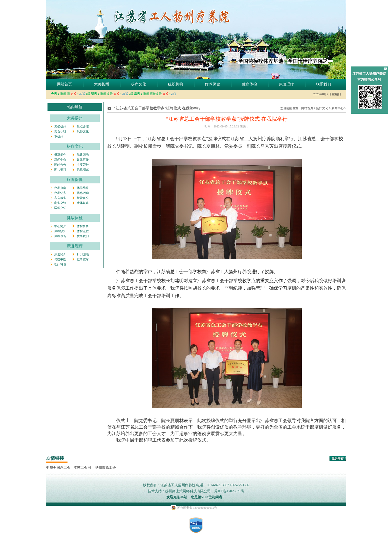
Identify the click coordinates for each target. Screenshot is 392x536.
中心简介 (60, 226)
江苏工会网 (82, 468)
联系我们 (323, 84)
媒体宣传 (83, 160)
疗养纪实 (60, 193)
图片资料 (60, 170)
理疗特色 (60, 264)
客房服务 (60, 198)
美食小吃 (60, 131)
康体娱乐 (83, 203)
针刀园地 (83, 254)
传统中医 (60, 259)
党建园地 (83, 155)
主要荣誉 (83, 165)
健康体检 (249, 84)
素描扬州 (60, 126)
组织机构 (175, 84)
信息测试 (83, 170)
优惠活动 (83, 193)
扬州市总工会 (105, 468)
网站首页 (64, 84)
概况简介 (60, 155)
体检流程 (83, 231)
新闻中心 (60, 160)
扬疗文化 (138, 84)
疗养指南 (60, 188)
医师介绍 (60, 208)
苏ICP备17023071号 (229, 491)
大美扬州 (101, 84)
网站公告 (60, 165)
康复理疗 (286, 84)
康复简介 (60, 254)
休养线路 (83, 188)
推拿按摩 (83, 259)
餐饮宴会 (83, 198)
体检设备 (60, 236)
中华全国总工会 (58, 468)
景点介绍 (83, 126)
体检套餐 (83, 226)
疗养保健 (212, 84)
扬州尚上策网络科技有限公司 (188, 491)
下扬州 (59, 136)
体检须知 (60, 231)
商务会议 (60, 203)
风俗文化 (83, 131)
